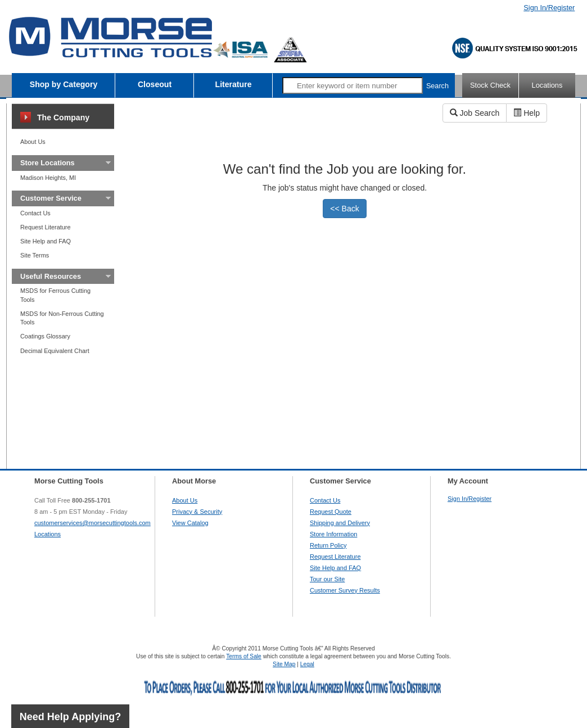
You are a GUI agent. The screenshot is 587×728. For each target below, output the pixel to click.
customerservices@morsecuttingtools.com (92, 523)
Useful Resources (51, 276)
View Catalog (190, 523)
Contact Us (35, 213)
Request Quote (331, 512)
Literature (234, 84)
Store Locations (48, 163)
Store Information (333, 534)
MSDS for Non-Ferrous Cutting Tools (62, 318)
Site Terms (35, 255)
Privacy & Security (197, 512)
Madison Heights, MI (48, 178)
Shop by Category (64, 84)
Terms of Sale (244, 656)
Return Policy (328, 545)
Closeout (155, 84)
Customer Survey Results (345, 590)
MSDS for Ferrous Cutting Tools (55, 295)
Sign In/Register (549, 8)
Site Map (284, 664)
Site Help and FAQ (46, 241)
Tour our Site (327, 579)
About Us (33, 142)
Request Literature (45, 227)
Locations (547, 85)
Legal (307, 664)
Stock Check (490, 85)
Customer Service (51, 198)
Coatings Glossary (45, 336)
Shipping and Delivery (340, 523)
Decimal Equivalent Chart (55, 351)
